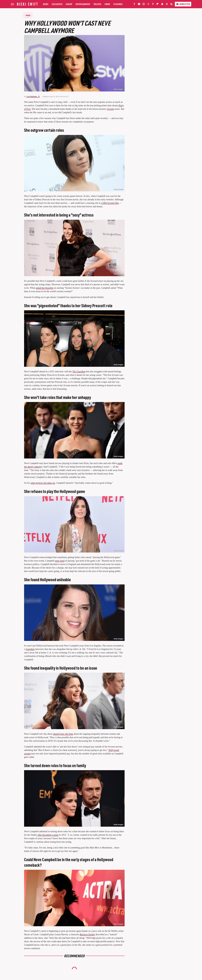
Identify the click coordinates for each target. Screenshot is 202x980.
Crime (107, 4)
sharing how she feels (63, 734)
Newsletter (183, 4)
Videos (28, 15)
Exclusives (57, 4)
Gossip (69, 4)
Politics (97, 4)
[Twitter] (148, 5)
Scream (110, 109)
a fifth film (110, 203)
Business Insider (87, 934)
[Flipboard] (158, 5)
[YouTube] (139, 5)
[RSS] (171, 5)
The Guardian (79, 372)
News (46, 4)
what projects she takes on (43, 483)
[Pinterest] (153, 5)
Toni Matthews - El (33, 97)
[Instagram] (144, 5)
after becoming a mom (48, 835)
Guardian (30, 649)
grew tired (60, 561)
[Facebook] (134, 5)
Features (118, 4)
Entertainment (83, 4)
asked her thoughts (45, 288)
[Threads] (167, 5)
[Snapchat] (162, 5)
